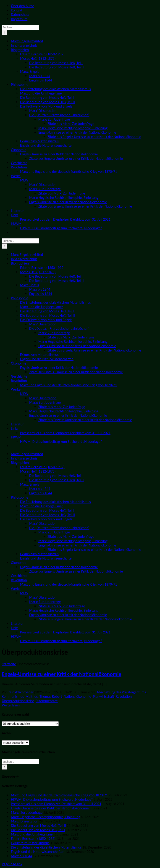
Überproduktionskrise (18, 701)
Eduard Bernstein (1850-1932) (33, 839)
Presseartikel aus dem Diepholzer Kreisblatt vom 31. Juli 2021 (56, 804)
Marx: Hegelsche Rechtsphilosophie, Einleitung (46, 817)
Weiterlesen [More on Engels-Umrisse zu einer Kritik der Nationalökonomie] (11, 705)
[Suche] (4, 33)
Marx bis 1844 (21, 856)
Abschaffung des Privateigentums (121, 692)
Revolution (124, 696)
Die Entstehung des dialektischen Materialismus (46, 847)
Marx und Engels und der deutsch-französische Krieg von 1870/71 (59, 795)
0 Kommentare (47, 701)
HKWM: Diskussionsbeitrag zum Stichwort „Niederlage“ (52, 799)
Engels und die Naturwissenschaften (38, 852)
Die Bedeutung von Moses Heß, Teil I (38, 830)
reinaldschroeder (21, 692)
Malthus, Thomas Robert (44, 696)
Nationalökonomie (78, 696)
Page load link (12, 864)
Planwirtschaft (104, 696)
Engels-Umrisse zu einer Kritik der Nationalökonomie (62, 674)
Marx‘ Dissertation (25, 821)
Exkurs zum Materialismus (30, 843)
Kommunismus (13, 696)
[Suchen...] (20, 27)
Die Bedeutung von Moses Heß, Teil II (38, 826)
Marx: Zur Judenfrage (27, 813)
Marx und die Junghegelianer (32, 834)
